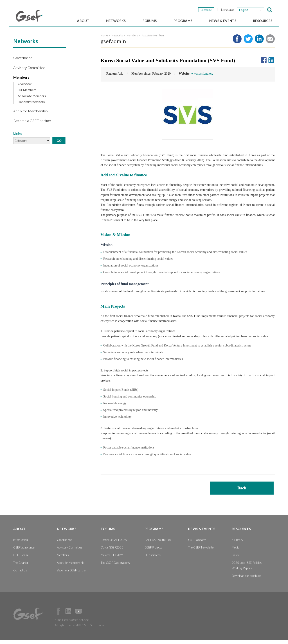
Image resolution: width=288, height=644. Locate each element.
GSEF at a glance (24, 551)
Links (235, 559)
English (244, 10)
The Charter (21, 566)
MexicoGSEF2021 (112, 559)
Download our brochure (246, 580)
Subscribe (206, 10)
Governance (23, 61)
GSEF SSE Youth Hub (157, 544)
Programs (183, 21)
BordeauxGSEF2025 (114, 544)
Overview (25, 88)
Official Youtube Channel (79, 615)
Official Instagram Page (89, 615)
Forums (150, 21)
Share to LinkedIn (259, 43)
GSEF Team (21, 559)
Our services (153, 559)
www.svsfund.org (202, 77)
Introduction (21, 544)
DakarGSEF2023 (112, 551)
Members (21, 81)
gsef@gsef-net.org (76, 623)
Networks (116, 21)
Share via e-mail (270, 43)
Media (236, 551)
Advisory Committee (29, 71)
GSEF (29, 16)
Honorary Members (31, 106)
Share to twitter (248, 43)
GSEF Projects (153, 551)
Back (242, 492)
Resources (263, 21)
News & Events (223, 21)
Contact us (20, 574)
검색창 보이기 (270, 10)
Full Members (27, 93)
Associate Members (32, 100)
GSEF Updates (197, 544)
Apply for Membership (30, 115)
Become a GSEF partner (32, 124)
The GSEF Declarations (115, 566)
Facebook (58, 615)
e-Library (237, 544)
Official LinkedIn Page (68, 615)
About (83, 21)
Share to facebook (237, 43)
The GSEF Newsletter (201, 551)
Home (104, 39)
